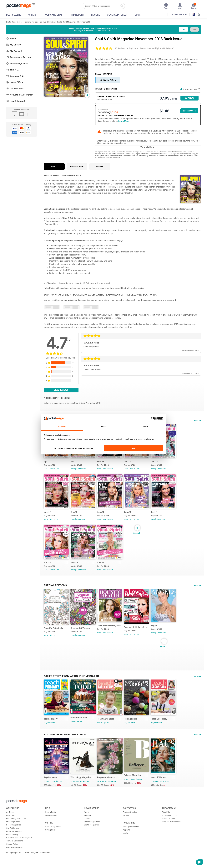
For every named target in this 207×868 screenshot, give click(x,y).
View (46, 471)
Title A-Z (12, 70)
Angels (161, 635)
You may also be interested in (65, 747)
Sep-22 (104, 517)
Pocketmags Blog (14, 839)
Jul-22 (161, 517)
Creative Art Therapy (82, 638)
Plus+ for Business (14, 846)
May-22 (76, 570)
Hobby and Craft (54, 15)
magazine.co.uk (169, 833)
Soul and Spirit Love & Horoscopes (142, 637)
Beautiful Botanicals (53, 638)
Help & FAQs (50, 827)
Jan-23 (133, 464)
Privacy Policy (12, 849)
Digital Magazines (92, 839)
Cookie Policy (12, 859)
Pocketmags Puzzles (18, 57)
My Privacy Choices (15, 862)
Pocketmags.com (169, 830)
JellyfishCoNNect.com (171, 836)
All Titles (10, 827)
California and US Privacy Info (19, 852)
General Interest (117, 15)
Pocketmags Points (92, 836)
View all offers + (148, 147)
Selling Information (131, 841)
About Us (166, 827)
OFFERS (32, 15)
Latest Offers (15, 82)
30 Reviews (120, 48)
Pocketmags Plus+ (17, 63)
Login (125, 848)
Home (11, 38)
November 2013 (84, 22)
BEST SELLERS (14, 15)
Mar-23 (76, 464)
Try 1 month (189, 111)
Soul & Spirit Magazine (66, 22)
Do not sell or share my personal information (73, 448)
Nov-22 (47, 517)
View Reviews (61, 390)
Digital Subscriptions (14, 22)
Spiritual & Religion (47, 22)
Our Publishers (13, 843)
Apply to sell (128, 844)
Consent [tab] (62, 427)
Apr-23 (47, 464)
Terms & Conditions (15, 855)
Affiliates (127, 830)
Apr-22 (104, 570)
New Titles (11, 830)
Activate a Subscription (20, 95)
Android (87, 830)
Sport (138, 15)
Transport (77, 15)
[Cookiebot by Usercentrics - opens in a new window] (151, 418)
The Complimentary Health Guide (114, 635)
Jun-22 (47, 570)
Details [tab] (103, 427)
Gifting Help (50, 844)
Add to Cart (54, 471)
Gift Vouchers (15, 88)
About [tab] (145, 427)
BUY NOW (190, 98)
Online (87, 833)
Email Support (51, 830)
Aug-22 (133, 517)
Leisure (96, 15)
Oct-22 (76, 517)
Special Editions (55, 592)
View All (197, 421)
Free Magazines (13, 836)
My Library (13, 45)
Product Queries (130, 827)
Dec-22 (161, 464)
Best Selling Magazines (16, 833)
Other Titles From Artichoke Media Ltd (71, 685)
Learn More (124, 121)
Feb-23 (104, 464)
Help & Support (16, 101)
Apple (87, 827)
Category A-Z (15, 76)
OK (134, 448)
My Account (14, 51)
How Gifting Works (53, 841)
